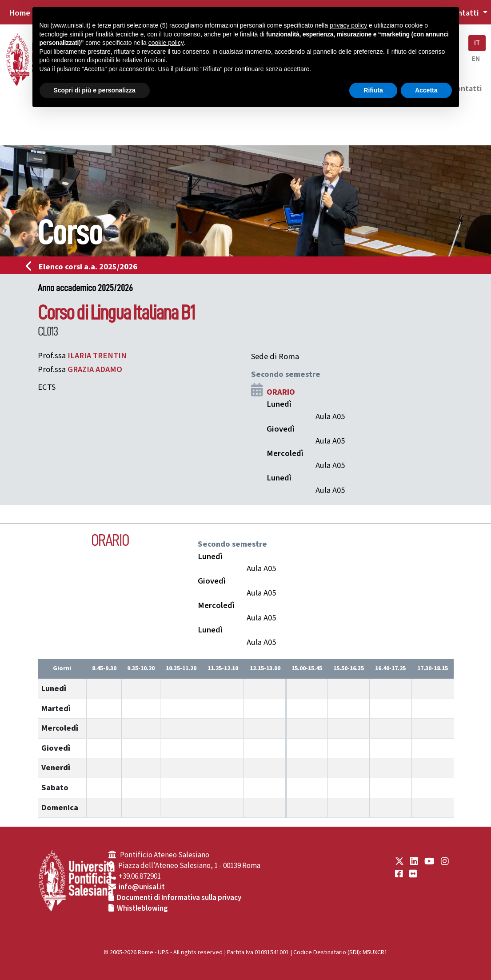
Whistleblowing (142, 908)
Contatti (467, 88)
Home (20, 13)
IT (477, 43)
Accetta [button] (426, 90)
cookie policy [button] (166, 43)
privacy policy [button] (348, 25)
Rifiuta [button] (373, 90)
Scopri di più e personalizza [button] (95, 90)
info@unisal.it (142, 887)
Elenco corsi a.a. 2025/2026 (84, 267)
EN (476, 59)
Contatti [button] (464, 13)
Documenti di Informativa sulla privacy (179, 898)
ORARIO (281, 392)
